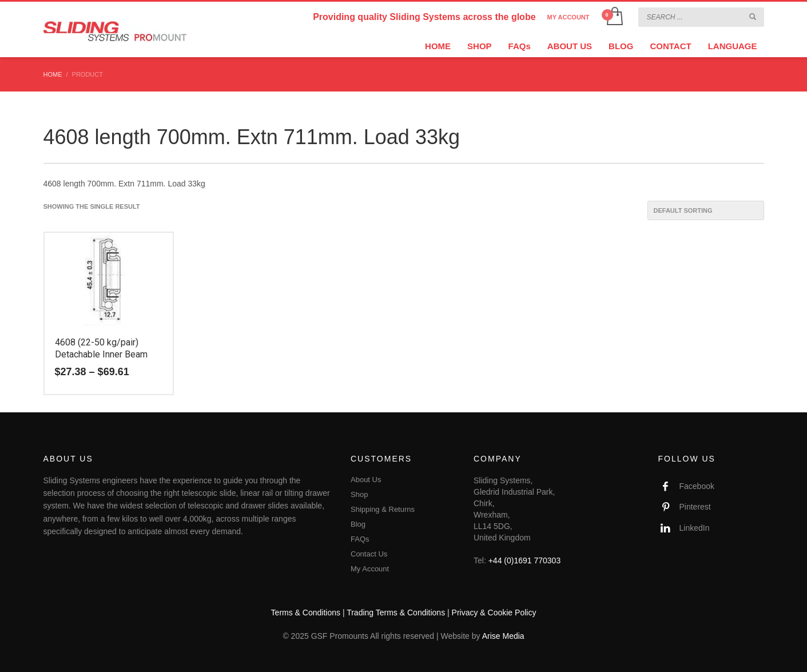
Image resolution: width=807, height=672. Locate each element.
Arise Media (503, 636)
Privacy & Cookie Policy (494, 613)
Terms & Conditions (306, 613)
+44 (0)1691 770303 (525, 560)
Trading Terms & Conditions (396, 613)
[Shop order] (706, 210)
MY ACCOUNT (569, 17)
